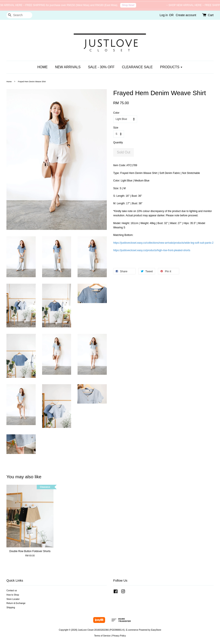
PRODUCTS (171, 67)
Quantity (118, 142)
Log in (164, 15)
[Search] (19, 15)
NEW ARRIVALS (68, 67)
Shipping (11, 608)
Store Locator (13, 599)
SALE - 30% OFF (101, 67)
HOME (43, 67)
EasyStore (156, 630)
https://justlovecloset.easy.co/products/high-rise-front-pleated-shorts (152, 250)
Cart (211, 15)
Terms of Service (102, 636)
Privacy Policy (119, 636)
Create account (186, 15)
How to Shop (13, 595)
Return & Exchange (16, 603)
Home (9, 82)
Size (116, 128)
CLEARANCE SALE (137, 67)
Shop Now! (130, 5)
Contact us (12, 591)
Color (116, 113)
